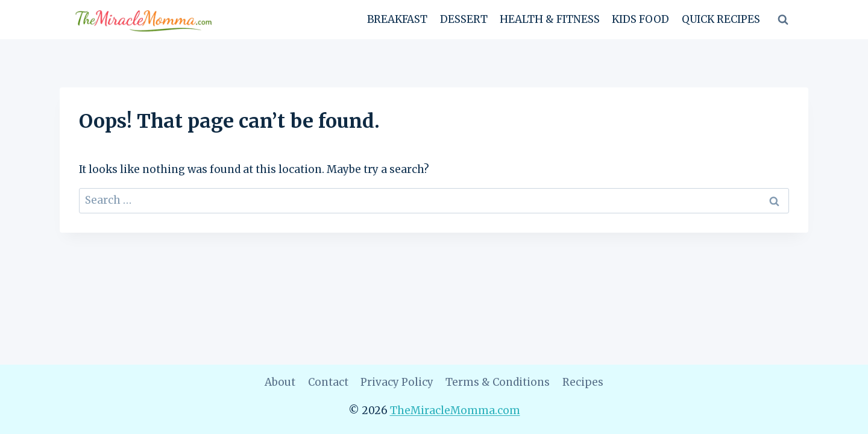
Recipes (583, 382)
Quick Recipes (721, 19)
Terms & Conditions (498, 382)
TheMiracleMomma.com (455, 410)
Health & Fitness (550, 19)
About (280, 382)
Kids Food (640, 19)
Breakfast (397, 19)
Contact (328, 382)
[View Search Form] (783, 20)
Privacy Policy (397, 382)
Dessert (464, 19)
